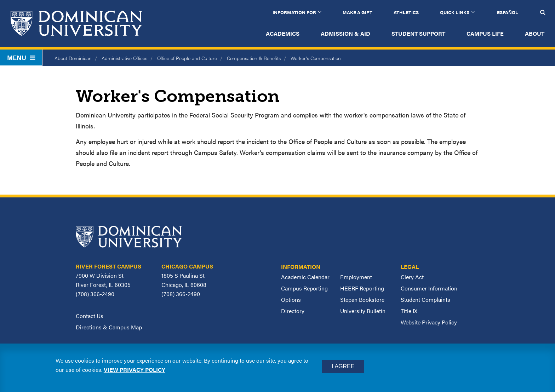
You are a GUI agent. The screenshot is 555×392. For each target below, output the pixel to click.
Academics (283, 33)
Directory (293, 311)
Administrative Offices (124, 58)
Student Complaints (425, 299)
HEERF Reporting (362, 288)
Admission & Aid (345, 33)
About (535, 33)
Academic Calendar (305, 277)
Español (508, 12)
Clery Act (412, 277)
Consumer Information (429, 288)
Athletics (406, 12)
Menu (21, 57)
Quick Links (455, 12)
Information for (294, 12)
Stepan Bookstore (362, 299)
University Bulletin (363, 311)
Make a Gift (357, 12)
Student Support (418, 33)
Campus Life (485, 33)
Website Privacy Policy (429, 322)
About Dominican (73, 58)
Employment (356, 277)
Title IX (409, 311)
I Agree (343, 366)
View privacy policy (135, 370)
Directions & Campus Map (109, 327)
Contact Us (90, 316)
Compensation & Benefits (254, 58)
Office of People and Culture (187, 58)
